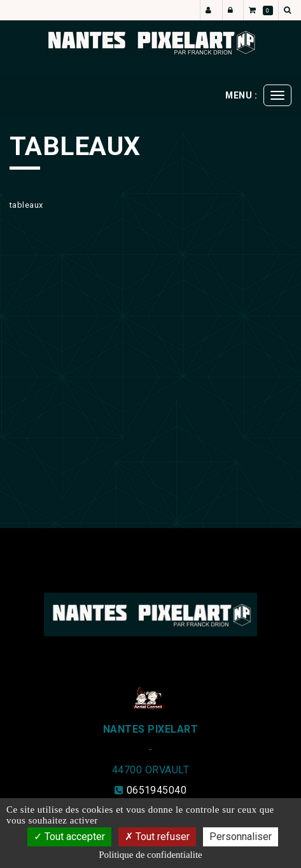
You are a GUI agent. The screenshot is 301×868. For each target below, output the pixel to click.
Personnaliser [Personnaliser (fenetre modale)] (241, 837)
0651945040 (157, 790)
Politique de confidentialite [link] (150, 855)
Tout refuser (157, 837)
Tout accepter (69, 837)
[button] (290, 10)
